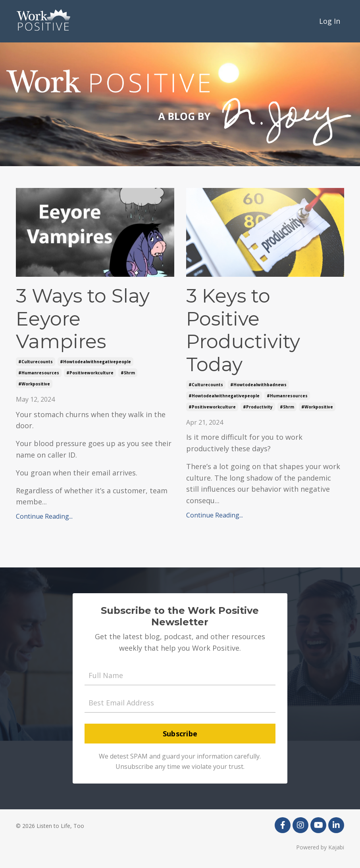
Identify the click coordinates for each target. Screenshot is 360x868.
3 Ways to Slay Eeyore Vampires (83, 319)
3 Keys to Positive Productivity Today (243, 330)
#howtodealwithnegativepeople (95, 362)
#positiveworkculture (90, 373)
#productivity (258, 407)
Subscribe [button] (180, 734)
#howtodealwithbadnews (258, 385)
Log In (330, 21)
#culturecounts (36, 362)
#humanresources (39, 373)
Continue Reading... (44, 516)
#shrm (128, 373)
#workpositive (34, 384)
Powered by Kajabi (320, 847)
